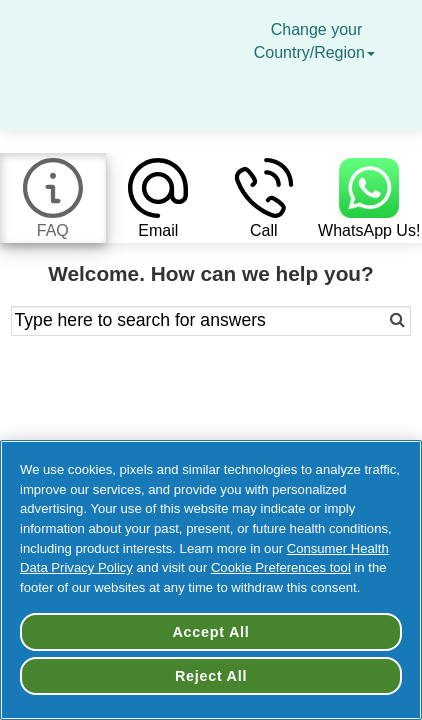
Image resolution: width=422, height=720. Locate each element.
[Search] (371, 321)
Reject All (211, 676)
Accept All (210, 632)
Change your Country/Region (317, 41)
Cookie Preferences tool (281, 567)
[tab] (53, 198)
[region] (211, 580)
